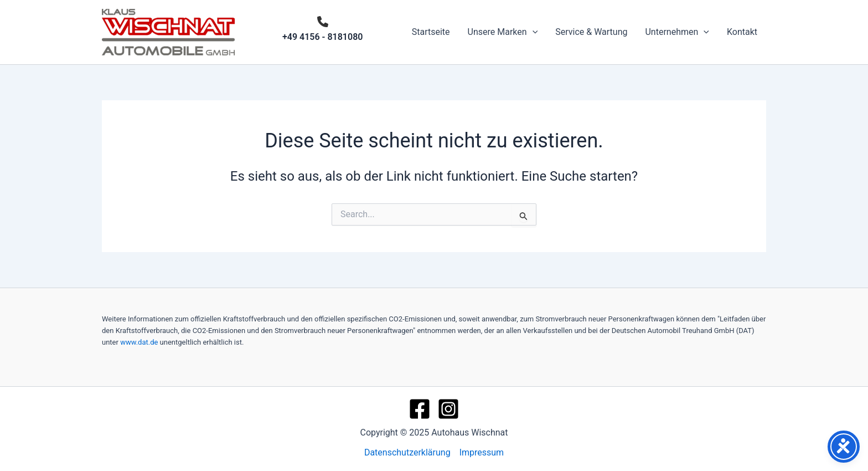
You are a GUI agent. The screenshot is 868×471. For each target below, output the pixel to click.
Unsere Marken (503, 32)
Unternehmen (677, 32)
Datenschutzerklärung (407, 452)
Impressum (482, 452)
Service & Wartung (591, 32)
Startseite (431, 32)
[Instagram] (448, 409)
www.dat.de (139, 342)
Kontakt (742, 32)
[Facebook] (420, 409)
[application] (533, 32)
